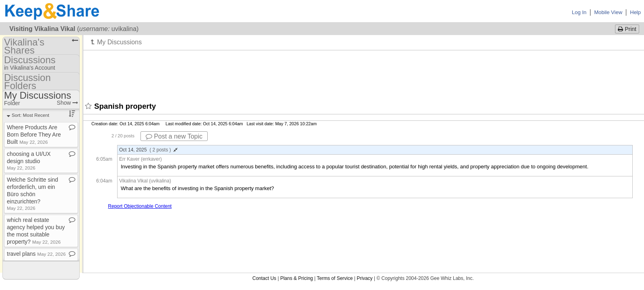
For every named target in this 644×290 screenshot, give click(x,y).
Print (627, 29)
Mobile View (608, 12)
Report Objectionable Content (140, 206)
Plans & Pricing (296, 278)
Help (635, 12)
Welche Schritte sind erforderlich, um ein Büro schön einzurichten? (32, 194)
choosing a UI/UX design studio (29, 161)
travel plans (36, 254)
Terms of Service (335, 278)
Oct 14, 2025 (148, 150)
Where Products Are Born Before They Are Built (34, 135)
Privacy (364, 278)
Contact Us (264, 278)
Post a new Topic (174, 136)
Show (67, 103)
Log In (579, 12)
